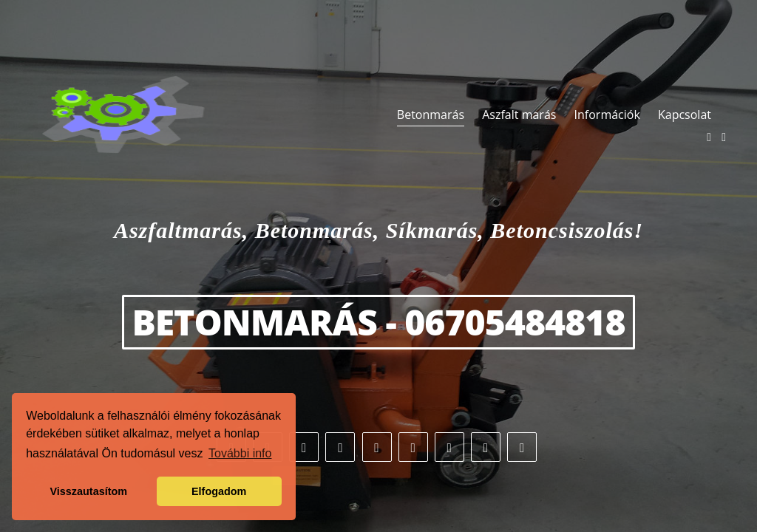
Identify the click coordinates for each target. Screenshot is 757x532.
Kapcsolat (685, 115)
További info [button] (240, 453)
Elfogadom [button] (219, 491)
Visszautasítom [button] (89, 491)
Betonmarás (431, 115)
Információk (607, 115)
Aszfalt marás (519, 115)
